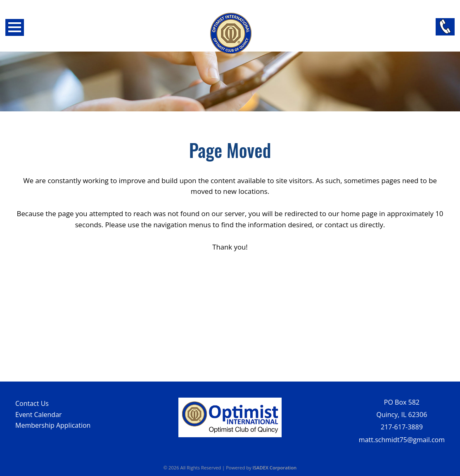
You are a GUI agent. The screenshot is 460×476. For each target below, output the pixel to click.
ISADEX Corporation (275, 468)
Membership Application (53, 425)
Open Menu (15, 27)
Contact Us (32, 403)
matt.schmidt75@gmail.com (402, 440)
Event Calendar (39, 415)
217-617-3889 (402, 427)
